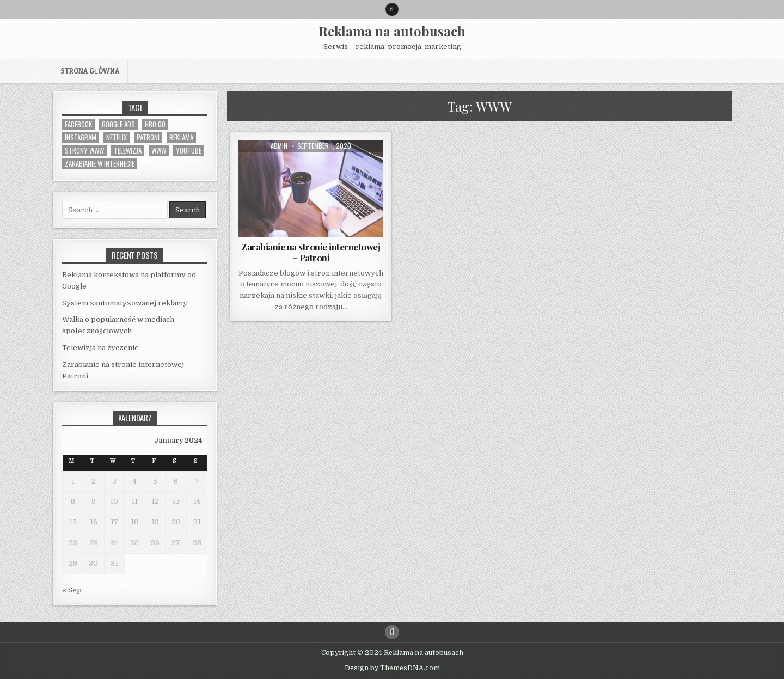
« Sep (72, 590)
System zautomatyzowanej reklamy (125, 303)
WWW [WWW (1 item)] (159, 151)
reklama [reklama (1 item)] (181, 137)
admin (279, 146)
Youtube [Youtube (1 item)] (189, 151)
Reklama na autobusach (392, 31)
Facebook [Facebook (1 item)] (78, 124)
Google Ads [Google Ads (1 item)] (118, 124)
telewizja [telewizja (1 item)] (128, 151)
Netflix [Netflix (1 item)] (117, 137)
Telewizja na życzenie (100, 348)
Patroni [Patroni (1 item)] (148, 137)
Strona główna (90, 71)
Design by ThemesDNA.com (392, 668)
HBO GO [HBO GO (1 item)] (155, 124)
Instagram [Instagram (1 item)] (81, 137)
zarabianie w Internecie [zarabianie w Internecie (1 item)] (100, 164)
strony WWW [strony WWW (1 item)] (84, 151)
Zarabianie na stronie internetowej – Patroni (311, 252)
